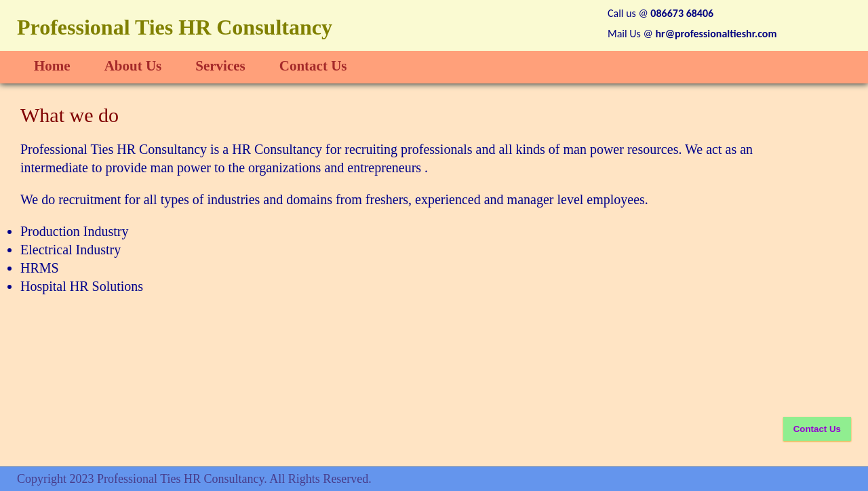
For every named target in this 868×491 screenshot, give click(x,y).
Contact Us (313, 66)
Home (52, 66)
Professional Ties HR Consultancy (175, 27)
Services (220, 66)
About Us (133, 66)
